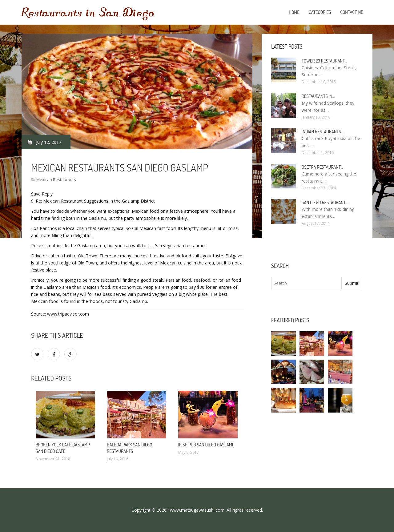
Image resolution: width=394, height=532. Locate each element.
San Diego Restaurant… (325, 202)
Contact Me (352, 12)
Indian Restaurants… (323, 132)
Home (294, 12)
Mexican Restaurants (56, 179)
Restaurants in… (318, 96)
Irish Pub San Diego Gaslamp (206, 445)
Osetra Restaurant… (322, 167)
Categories (320, 12)
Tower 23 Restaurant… (324, 61)
